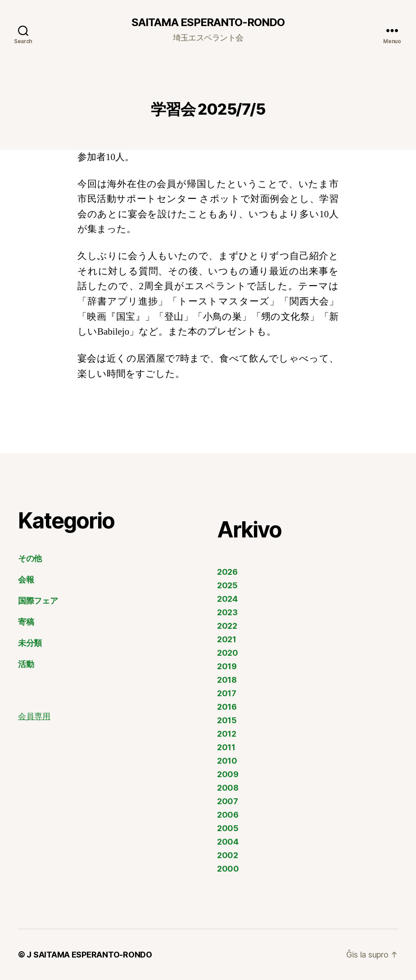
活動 (26, 664)
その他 (30, 558)
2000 (228, 869)
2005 (228, 828)
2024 (227, 599)
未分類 (30, 643)
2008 (228, 788)
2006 (228, 815)
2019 (227, 666)
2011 (226, 747)
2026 (227, 572)
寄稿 (26, 622)
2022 (227, 626)
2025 (227, 585)
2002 (228, 855)
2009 (228, 774)
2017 (227, 693)
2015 (227, 720)
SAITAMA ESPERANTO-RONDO (208, 22)
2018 (227, 680)
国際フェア (38, 601)
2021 (227, 639)
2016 (227, 707)
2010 (227, 761)
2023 (227, 612)
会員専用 (34, 717)
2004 (228, 842)
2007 (228, 801)
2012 (227, 734)
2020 (228, 653)
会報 (26, 579)
